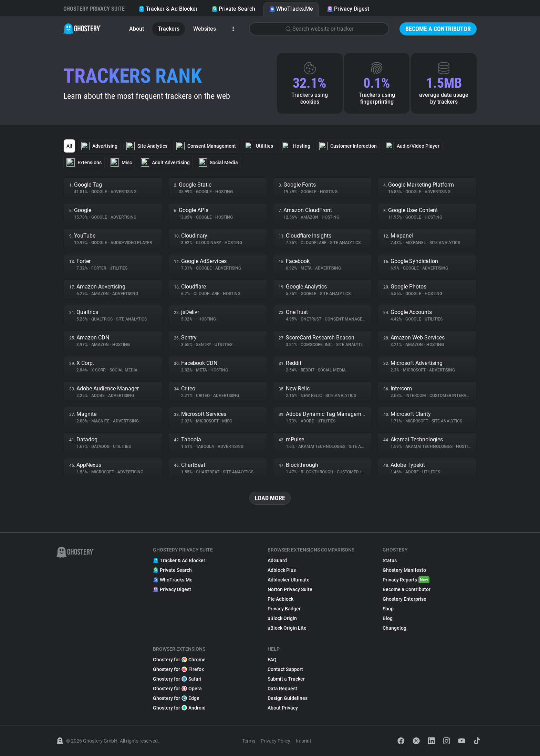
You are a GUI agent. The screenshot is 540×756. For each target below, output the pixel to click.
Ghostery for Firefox (178, 669)
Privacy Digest (348, 9)
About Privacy (283, 708)
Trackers (169, 29)
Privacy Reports (406, 580)
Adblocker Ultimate (289, 580)
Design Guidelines (288, 698)
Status (390, 560)
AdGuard (277, 560)
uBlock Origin (282, 618)
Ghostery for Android (179, 708)
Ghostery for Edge (176, 698)
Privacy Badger (284, 609)
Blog (388, 618)
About (137, 29)
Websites (205, 29)
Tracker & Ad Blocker (168, 9)
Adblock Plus (282, 570)
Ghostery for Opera (177, 689)
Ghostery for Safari (177, 679)
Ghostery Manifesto (404, 570)
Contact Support (285, 669)
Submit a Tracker (286, 679)
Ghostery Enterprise (404, 599)
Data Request (282, 689)
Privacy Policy (276, 741)
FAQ (272, 660)
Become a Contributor (438, 29)
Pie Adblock (281, 599)
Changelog (394, 628)
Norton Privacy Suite (290, 589)
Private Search (233, 9)
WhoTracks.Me (291, 9)
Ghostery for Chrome (179, 660)
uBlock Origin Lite (287, 628)
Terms (249, 741)
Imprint (304, 741)
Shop (388, 609)
